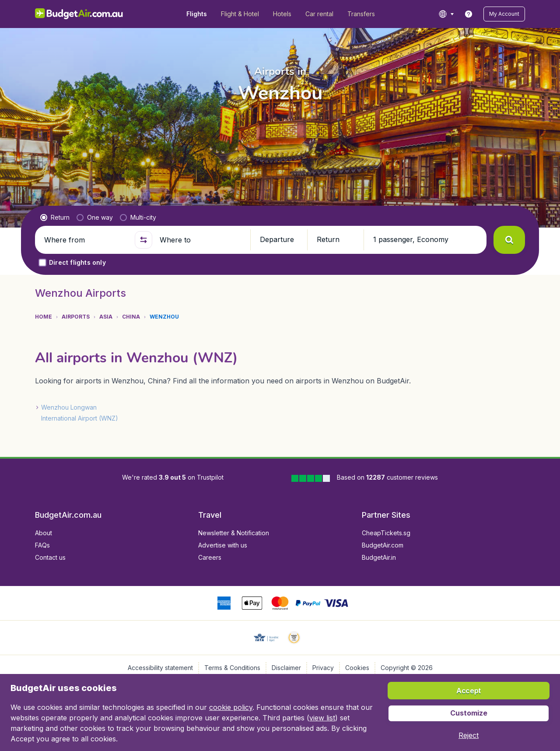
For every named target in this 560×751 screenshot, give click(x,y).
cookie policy (231, 707)
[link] (469, 14)
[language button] (446, 14)
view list (322, 718)
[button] (504, 14)
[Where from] (86, 240)
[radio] (55, 218)
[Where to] (201, 240)
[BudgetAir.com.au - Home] (79, 14)
